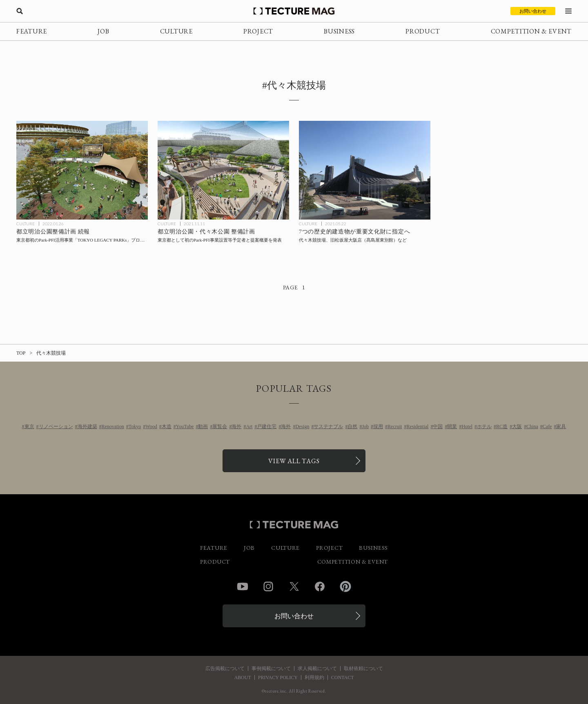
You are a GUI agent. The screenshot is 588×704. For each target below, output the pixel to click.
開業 (452, 426)
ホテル (484, 426)
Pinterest (345, 586)
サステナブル (328, 426)
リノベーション (56, 426)
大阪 (517, 426)
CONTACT (343, 677)
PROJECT (258, 31)
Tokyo (135, 426)
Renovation (113, 426)
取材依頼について (363, 668)
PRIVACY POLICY (278, 677)
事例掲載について (271, 668)
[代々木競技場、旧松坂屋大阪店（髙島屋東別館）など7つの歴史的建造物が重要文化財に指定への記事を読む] (365, 170)
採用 (378, 426)
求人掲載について (317, 668)
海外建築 (87, 426)
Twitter (294, 586)
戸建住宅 (267, 426)
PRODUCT (423, 31)
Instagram (268, 586)
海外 (236, 426)
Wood (151, 426)
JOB (103, 31)
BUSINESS (339, 31)
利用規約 (314, 677)
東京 (29, 426)
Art (249, 426)
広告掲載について (225, 668)
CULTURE (176, 31)
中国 (438, 426)
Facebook (320, 586)
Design (302, 426)
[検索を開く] (20, 11)
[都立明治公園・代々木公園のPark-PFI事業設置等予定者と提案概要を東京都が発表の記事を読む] (223, 170)
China (532, 426)
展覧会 (220, 426)
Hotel (467, 426)
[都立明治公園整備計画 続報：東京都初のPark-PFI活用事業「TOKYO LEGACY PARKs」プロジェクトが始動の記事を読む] (82, 170)
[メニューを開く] (568, 11)
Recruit (395, 426)
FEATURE (32, 31)
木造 (167, 426)
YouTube (185, 426)
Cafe (547, 426)
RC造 (502, 426)
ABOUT (242, 677)
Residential (417, 426)
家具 (561, 426)
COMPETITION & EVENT (531, 31)
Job (365, 426)
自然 (352, 426)
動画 (203, 426)
